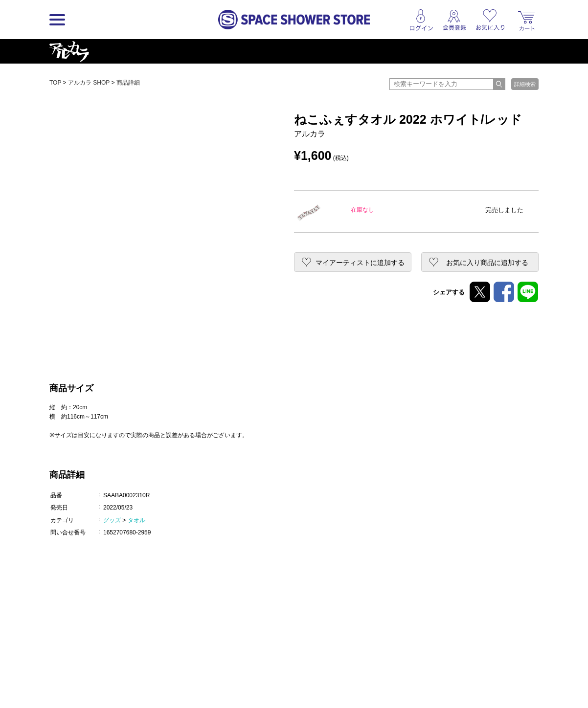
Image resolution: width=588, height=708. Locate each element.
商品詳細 (128, 83)
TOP (55, 83)
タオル (136, 520)
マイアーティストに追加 (360, 263)
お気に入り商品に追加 (487, 263)
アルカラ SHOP (89, 83)
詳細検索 (525, 84)
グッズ (112, 520)
